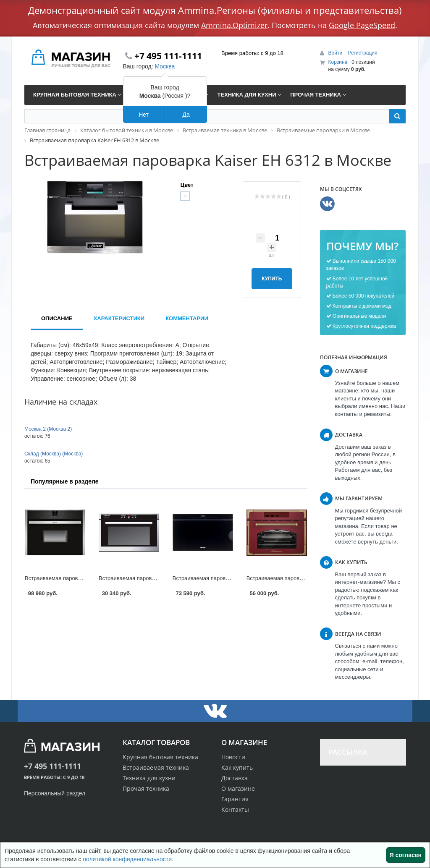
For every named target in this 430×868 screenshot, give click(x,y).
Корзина (338, 62)
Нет (144, 115)
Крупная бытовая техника (160, 757)
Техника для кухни (149, 778)
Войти (336, 53)
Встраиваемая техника (156, 767)
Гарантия (235, 799)
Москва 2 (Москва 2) (48, 429)
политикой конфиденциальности (127, 859)
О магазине (238, 788)
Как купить (237, 767)
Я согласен (406, 855)
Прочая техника (146, 788)
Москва (165, 66)
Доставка (235, 778)
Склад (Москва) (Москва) (54, 454)
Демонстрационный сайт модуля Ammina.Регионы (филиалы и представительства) (215, 10)
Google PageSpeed (362, 25)
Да (186, 115)
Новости (233, 757)
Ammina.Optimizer (234, 25)
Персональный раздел (55, 793)
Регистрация (362, 53)
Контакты (235, 809)
